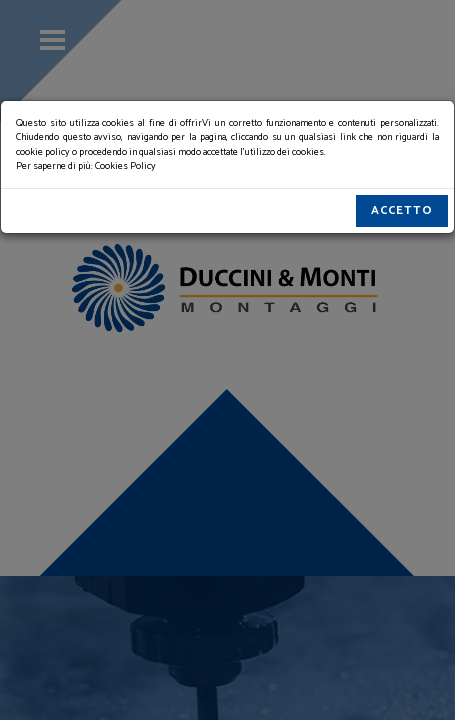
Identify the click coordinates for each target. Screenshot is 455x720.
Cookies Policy (125, 166)
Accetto (402, 210)
